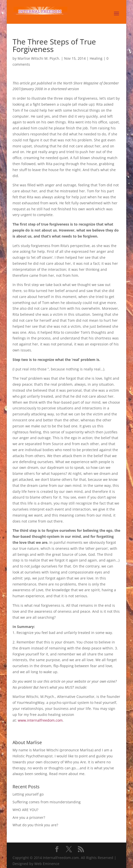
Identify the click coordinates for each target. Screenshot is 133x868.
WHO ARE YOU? (25, 810)
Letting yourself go (28, 794)
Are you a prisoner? (29, 817)
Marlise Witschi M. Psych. (39, 58)
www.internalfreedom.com (40, 720)
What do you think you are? (35, 825)
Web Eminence (47, 864)
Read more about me (67, 774)
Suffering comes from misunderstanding (47, 802)
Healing (96, 58)
